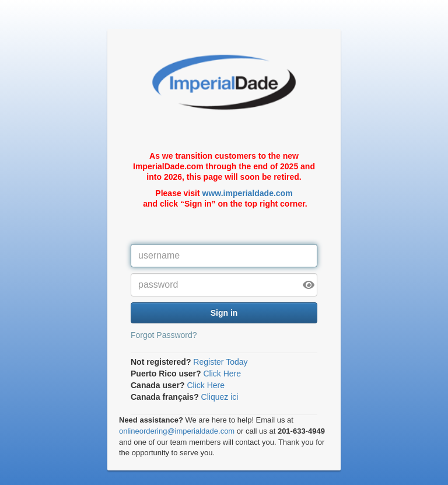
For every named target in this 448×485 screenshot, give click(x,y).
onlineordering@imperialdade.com (177, 431)
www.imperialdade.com (248, 193)
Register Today (220, 362)
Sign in (224, 313)
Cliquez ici (220, 397)
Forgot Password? (164, 335)
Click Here (222, 374)
